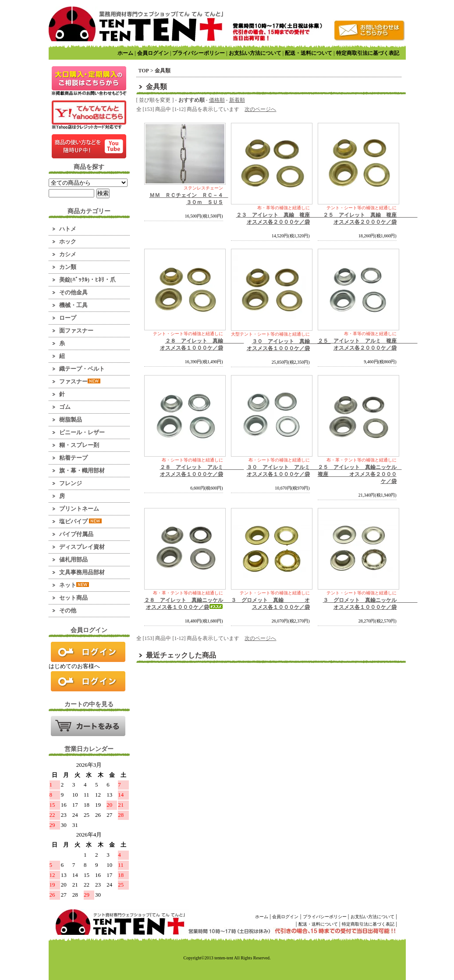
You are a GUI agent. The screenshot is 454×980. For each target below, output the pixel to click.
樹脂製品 (71, 420)
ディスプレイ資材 (82, 547)
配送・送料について (309, 53)
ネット (74, 585)
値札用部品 (73, 560)
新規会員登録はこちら (88, 681)
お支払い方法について (255, 53)
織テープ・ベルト (82, 369)
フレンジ (71, 483)
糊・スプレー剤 (79, 445)
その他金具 (73, 292)
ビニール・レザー (82, 432)
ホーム (125, 53)
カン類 (68, 267)
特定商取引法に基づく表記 (368, 53)
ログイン (88, 652)
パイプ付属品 (76, 534)
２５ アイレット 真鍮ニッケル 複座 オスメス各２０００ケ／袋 (360, 474)
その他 (68, 610)
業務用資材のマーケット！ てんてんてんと (136, 24)
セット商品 (73, 598)
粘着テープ (73, 458)
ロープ (68, 318)
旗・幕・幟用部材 (82, 470)
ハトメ (68, 229)
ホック (68, 241)
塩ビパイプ (80, 521)
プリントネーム (79, 509)
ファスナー (80, 381)
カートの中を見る (88, 726)
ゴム (65, 407)
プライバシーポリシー (199, 53)
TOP (144, 71)
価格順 (217, 100)
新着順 (237, 100)
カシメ (68, 254)
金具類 (163, 71)
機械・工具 (73, 305)
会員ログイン (153, 53)
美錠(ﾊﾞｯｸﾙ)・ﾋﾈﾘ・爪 (88, 280)
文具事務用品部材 (82, 572)
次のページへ (260, 109)
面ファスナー (76, 331)
